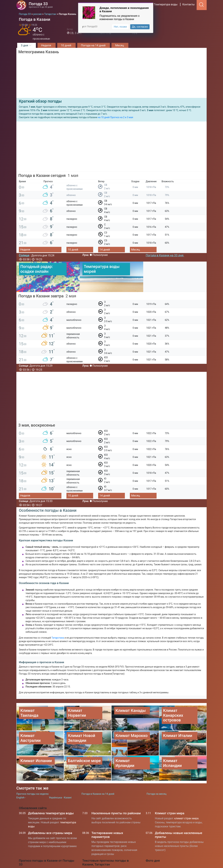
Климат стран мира (170, 792)
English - (21, 777)
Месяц (120, 45)
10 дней (66, 45)
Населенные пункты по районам (116, 792)
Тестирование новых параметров (107, 814)
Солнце (24, 255)
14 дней (105, 250)
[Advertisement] (111, 148)
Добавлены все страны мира (50, 812)
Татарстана (58, 638)
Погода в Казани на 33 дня (165, 255)
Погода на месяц (156, 773)
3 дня (27, 45)
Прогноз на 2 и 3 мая (122, 117)
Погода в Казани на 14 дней (98, 773)
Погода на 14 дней (94, 45)
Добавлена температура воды (51, 792)
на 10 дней (104, 117)
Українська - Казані (60, 777)
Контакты (189, 4)
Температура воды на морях (104, 866)
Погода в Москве (97, 851)
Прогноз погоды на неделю (32, 773)
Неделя (47, 45)
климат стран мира (186, 797)
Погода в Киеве (96, 858)
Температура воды (166, 4)
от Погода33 (90, 26)
